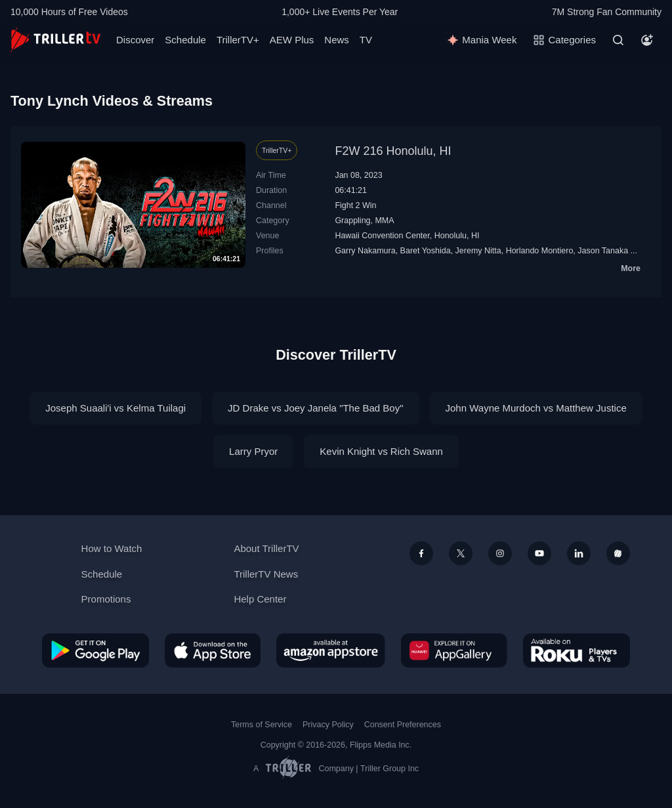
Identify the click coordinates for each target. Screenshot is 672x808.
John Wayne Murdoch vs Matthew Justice (536, 408)
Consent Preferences (403, 725)
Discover (135, 40)
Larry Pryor (253, 451)
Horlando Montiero (540, 251)
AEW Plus (292, 40)
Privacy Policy (328, 725)
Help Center (260, 599)
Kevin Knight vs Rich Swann (381, 451)
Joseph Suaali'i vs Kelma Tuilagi (115, 408)
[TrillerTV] (55, 40)
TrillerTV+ (238, 40)
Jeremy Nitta (478, 251)
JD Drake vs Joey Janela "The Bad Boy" (315, 408)
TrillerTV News (266, 574)
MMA (384, 221)
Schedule (185, 40)
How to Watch (112, 548)
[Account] (647, 40)
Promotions (106, 599)
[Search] (618, 40)
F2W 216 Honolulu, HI (393, 151)
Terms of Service (262, 725)
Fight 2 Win (355, 205)
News (337, 40)
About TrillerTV (266, 548)
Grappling (352, 221)
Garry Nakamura (365, 251)
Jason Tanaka (603, 251)
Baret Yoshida (426, 251)
